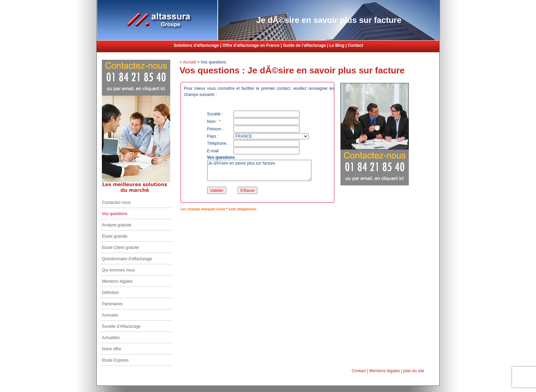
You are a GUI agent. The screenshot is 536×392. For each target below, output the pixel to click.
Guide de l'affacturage (305, 45)
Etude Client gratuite (120, 248)
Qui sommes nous (118, 270)
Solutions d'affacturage (196, 45)
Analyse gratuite (117, 225)
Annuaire (110, 315)
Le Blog (337, 45)
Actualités (111, 338)
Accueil (190, 62)
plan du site (414, 371)
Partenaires (112, 304)
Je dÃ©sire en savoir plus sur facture (259, 170)
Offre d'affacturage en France (251, 45)
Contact (355, 45)
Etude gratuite (115, 236)
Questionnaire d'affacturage (127, 259)
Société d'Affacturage (121, 326)
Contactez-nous (116, 202)
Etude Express (115, 360)
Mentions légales (117, 281)
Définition (110, 293)
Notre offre (111, 349)
